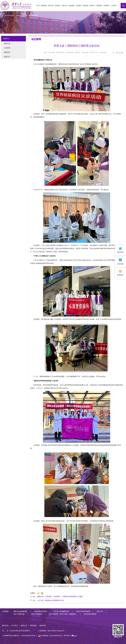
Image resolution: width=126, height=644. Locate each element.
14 (122, 53)
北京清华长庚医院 (90, 614)
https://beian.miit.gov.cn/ (56, 631)
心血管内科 (67, 260)
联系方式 (24, 626)
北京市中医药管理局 (83, 611)
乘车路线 (33, 626)
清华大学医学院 (19, 614)
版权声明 (43, 626)
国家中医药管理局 (41, 611)
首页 (18, 15)
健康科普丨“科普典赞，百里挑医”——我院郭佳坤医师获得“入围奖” (60, 596)
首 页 (38, 6)
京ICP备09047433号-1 (29, 636)
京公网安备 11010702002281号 (50, 636)
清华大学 (100, 611)
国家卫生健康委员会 (20, 611)
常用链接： (6, 611)
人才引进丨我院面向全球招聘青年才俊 (50, 600)
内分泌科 (65, 64)
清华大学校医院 (37, 614)
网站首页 (5, 626)
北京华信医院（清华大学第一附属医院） (63, 614)
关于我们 (15, 626)
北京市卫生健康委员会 (61, 611)
